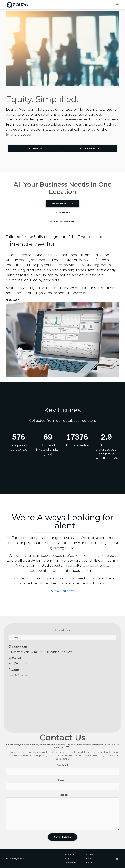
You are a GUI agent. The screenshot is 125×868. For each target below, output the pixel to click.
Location (62, 630)
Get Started (35, 148)
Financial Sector (62, 204)
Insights (69, 858)
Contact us (70, 863)
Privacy (88, 863)
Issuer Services (90, 148)
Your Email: (62, 765)
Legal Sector (62, 212)
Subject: (62, 780)
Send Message (62, 837)
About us (69, 854)
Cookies (88, 854)
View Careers (62, 591)
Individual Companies (62, 221)
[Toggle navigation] (118, 4)
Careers (88, 858)
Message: (63, 795)
